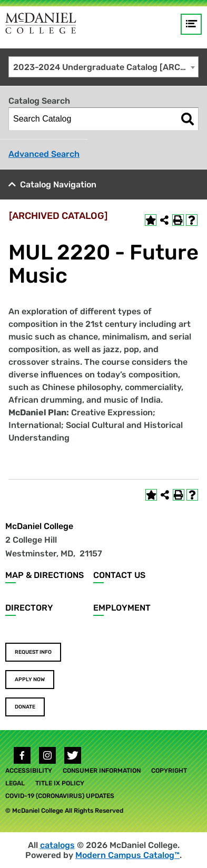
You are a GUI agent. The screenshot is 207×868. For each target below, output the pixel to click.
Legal (15, 783)
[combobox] (103, 67)
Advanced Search (44, 154)
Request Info (33, 652)
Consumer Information (102, 771)
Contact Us (119, 575)
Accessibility (29, 771)
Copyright (169, 771)
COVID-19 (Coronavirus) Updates (60, 796)
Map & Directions (45, 575)
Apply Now (30, 680)
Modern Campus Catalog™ (127, 855)
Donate (25, 707)
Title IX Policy (60, 783)
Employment (122, 608)
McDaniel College (39, 526)
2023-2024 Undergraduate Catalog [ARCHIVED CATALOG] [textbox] (106, 67)
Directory (29, 608)
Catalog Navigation (58, 184)
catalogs (57, 845)
